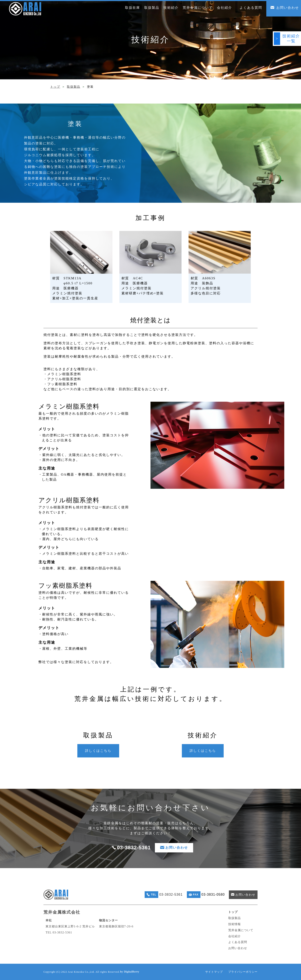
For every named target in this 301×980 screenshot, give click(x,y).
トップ (55, 87)
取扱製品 (74, 87)
